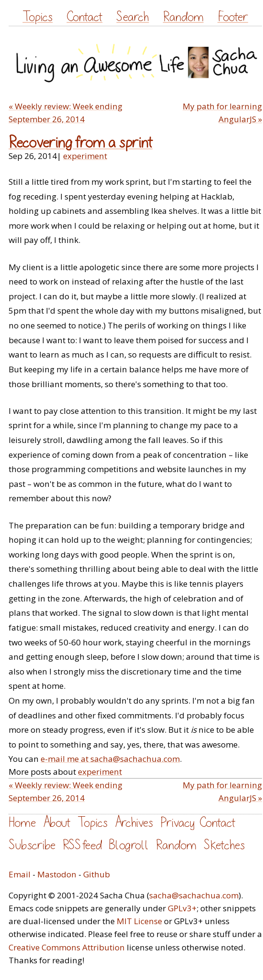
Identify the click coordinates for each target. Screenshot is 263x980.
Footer (233, 17)
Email (20, 874)
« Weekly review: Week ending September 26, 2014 (66, 113)
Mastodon (57, 874)
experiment (85, 156)
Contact (84, 17)
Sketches (224, 845)
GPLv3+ (182, 908)
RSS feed (82, 845)
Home (22, 823)
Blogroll (129, 845)
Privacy (177, 823)
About (57, 823)
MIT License (139, 921)
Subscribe (32, 845)
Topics (38, 17)
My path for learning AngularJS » (222, 113)
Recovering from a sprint (81, 143)
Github (97, 874)
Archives (134, 823)
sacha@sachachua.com (194, 895)
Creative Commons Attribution (67, 947)
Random (183, 17)
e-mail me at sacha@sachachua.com (110, 759)
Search (132, 17)
